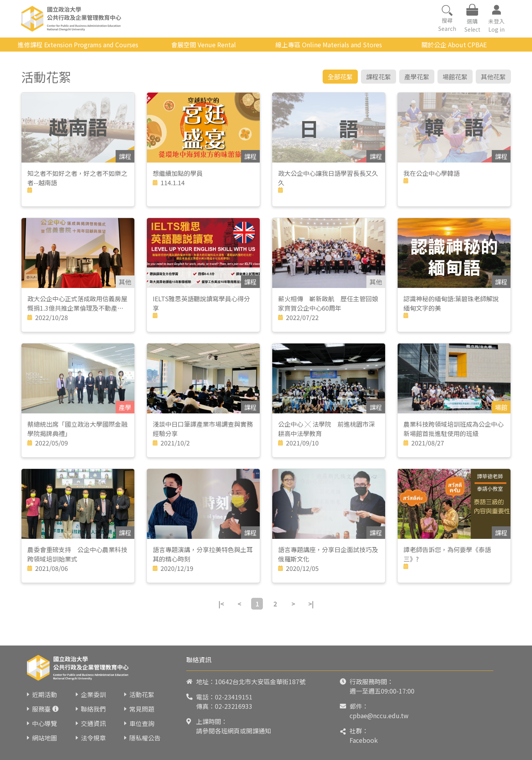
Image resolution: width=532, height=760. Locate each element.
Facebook (364, 740)
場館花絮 (455, 77)
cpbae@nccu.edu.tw (379, 715)
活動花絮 (142, 694)
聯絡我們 (93, 709)
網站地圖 (45, 738)
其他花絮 (493, 77)
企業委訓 (93, 694)
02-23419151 (234, 697)
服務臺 (41, 709)
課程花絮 (378, 77)
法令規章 (93, 738)
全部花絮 (340, 77)
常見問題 (142, 709)
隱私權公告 (145, 738)
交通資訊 (93, 723)
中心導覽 (45, 723)
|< (221, 604)
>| (311, 604)
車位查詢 (142, 723)
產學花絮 (417, 77)
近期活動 (45, 694)
